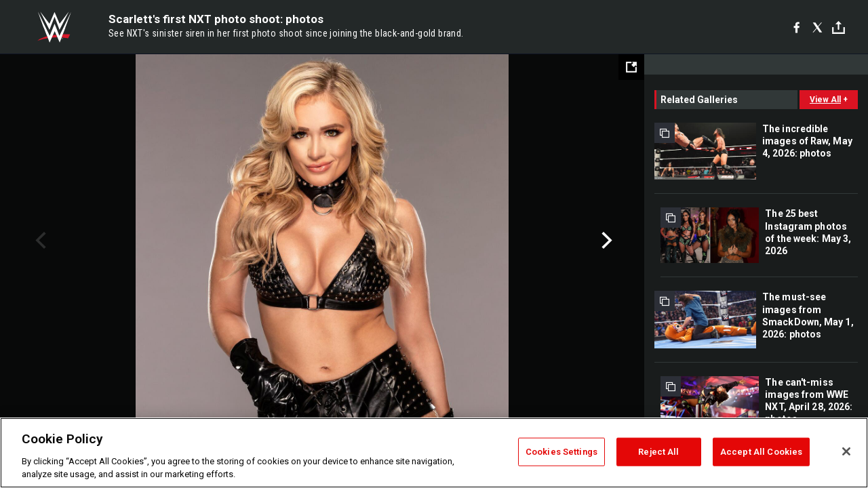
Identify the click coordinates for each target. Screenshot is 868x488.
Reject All (658, 452)
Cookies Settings (561, 452)
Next (605, 241)
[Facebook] (796, 27)
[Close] (846, 451)
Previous (39, 241)
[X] (817, 27)
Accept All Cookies (761, 452)
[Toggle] (839, 27)
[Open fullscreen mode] (631, 67)
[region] (434, 453)
